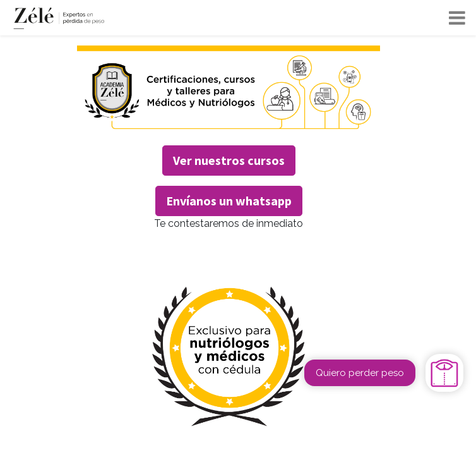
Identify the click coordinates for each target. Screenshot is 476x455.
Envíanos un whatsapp (229, 201)
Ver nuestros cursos (229, 160)
